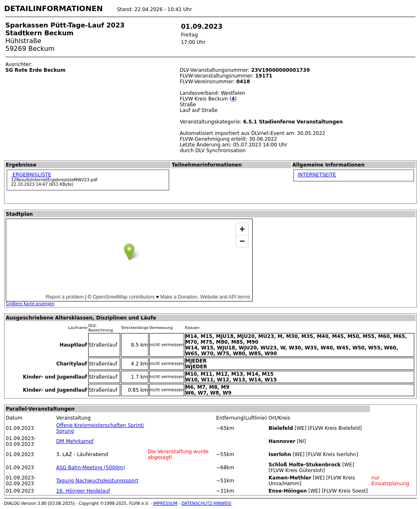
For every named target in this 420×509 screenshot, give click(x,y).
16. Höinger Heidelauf (83, 491)
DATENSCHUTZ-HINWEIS (207, 503)
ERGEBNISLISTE (31, 175)
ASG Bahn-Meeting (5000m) (91, 468)
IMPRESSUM (165, 503)
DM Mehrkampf (75, 441)
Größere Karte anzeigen (30, 304)
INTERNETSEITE (317, 175)
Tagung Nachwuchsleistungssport (97, 481)
